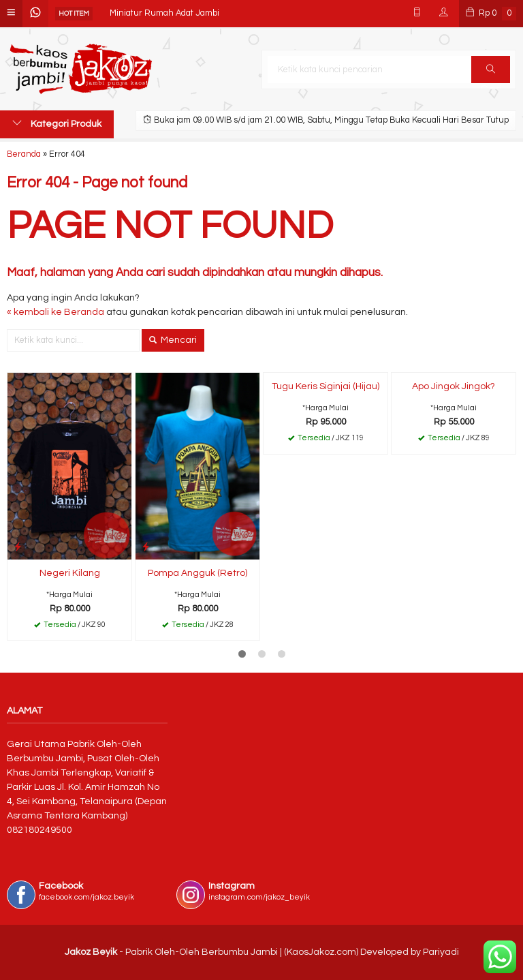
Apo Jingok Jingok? (454, 386)
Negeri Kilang (70, 573)
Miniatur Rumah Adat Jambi (164, 13)
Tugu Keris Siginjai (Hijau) (326, 386)
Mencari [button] (173, 340)
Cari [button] (491, 74)
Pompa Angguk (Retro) (197, 573)
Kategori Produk (57, 123)
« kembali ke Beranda (56, 312)
